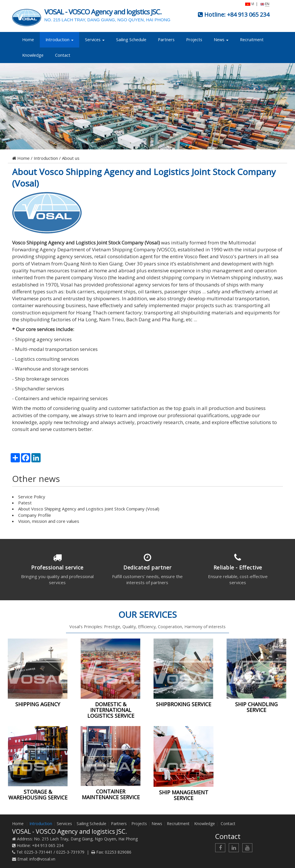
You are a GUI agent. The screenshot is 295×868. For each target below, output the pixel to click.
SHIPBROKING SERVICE (184, 704)
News (221, 40)
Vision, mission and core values (49, 521)
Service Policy (32, 497)
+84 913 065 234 (248, 15)
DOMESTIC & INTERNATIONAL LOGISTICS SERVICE (111, 710)
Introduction (59, 40)
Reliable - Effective (238, 567)
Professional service (57, 567)
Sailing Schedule (131, 40)
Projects (194, 40)
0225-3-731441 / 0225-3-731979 (54, 852)
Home (28, 40)
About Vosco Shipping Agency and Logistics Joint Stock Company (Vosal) (144, 177)
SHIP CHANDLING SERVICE (256, 707)
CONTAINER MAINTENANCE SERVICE (111, 794)
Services (95, 40)
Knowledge (33, 55)
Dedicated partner (147, 567)
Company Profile (35, 515)
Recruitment (252, 40)
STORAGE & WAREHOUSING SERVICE (38, 795)
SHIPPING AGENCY (38, 704)
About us (71, 158)
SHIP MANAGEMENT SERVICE (184, 795)
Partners (166, 40)
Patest (25, 503)
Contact (63, 55)
